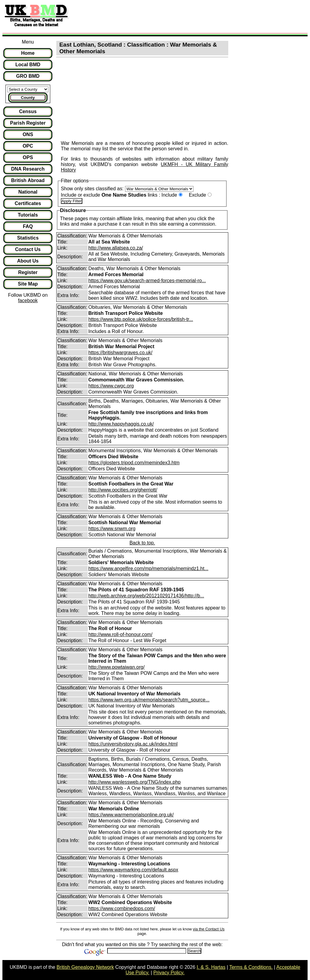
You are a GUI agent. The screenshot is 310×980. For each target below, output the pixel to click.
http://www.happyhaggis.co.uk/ (121, 424)
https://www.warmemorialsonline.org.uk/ (131, 815)
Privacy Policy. (169, 973)
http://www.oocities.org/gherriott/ (123, 490)
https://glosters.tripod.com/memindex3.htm (134, 463)
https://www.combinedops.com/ (122, 908)
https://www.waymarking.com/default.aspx (133, 870)
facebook (28, 301)
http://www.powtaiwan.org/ (117, 667)
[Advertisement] (183, 16)
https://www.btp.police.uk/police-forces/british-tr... (141, 319)
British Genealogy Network (85, 967)
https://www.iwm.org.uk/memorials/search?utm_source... (149, 700)
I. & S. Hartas (211, 967)
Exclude (198, 195)
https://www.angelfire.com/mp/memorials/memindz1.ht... (148, 568)
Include (169, 195)
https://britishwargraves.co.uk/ (120, 353)
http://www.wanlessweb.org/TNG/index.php (135, 782)
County (28, 98)
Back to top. (142, 543)
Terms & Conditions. (251, 967)
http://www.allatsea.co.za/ (116, 248)
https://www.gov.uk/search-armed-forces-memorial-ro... (147, 281)
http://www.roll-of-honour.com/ (120, 634)
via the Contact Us (209, 929)
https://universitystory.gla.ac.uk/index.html (133, 744)
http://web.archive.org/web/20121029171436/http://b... (146, 596)
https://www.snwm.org (112, 529)
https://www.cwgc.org (111, 386)
